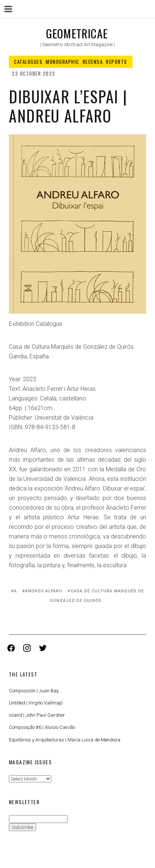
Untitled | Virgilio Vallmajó (36, 703)
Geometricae (77, 33)
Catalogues (28, 62)
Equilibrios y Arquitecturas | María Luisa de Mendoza (65, 740)
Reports (117, 62)
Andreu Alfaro (44, 591)
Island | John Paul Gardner (37, 715)
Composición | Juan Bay (34, 691)
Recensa (93, 62)
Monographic (63, 62)
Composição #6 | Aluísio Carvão (42, 727)
